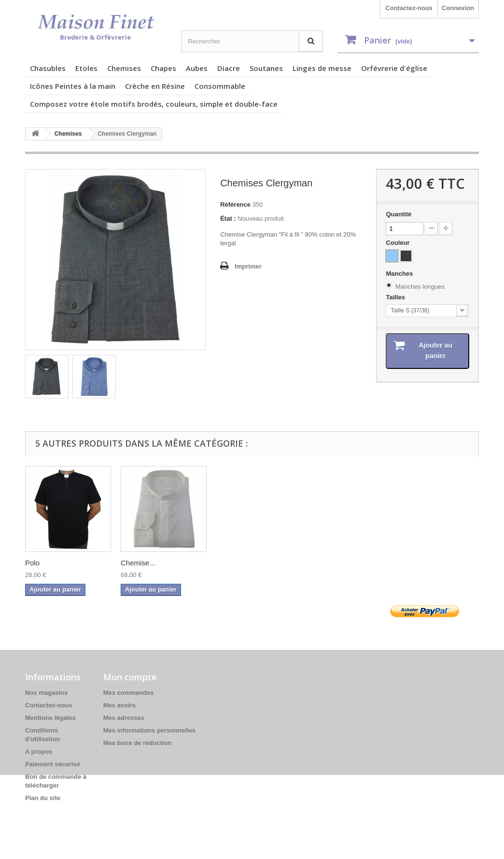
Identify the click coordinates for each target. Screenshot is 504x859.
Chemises (124, 68)
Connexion (458, 8)
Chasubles (48, 68)
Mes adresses (124, 718)
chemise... (233, 563)
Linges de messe (322, 68)
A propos (39, 752)
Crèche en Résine (155, 86)
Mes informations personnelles (149, 730)
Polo (319, 563)
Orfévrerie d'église (394, 68)
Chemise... (425, 563)
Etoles (86, 68)
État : (228, 218)
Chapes (163, 68)
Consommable (220, 86)
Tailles (396, 297)
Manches (400, 274)
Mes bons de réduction (138, 743)
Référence (235, 204)
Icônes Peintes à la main (73, 86)
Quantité (399, 214)
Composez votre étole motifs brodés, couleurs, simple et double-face (154, 104)
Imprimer (248, 266)
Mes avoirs (119, 705)
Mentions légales (50, 718)
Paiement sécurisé (53, 764)
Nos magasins (46, 693)
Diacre (229, 68)
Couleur (399, 243)
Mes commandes (129, 693)
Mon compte (130, 677)
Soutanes (266, 68)
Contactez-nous (409, 8)
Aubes (197, 68)
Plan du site (43, 798)
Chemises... (44, 563)
